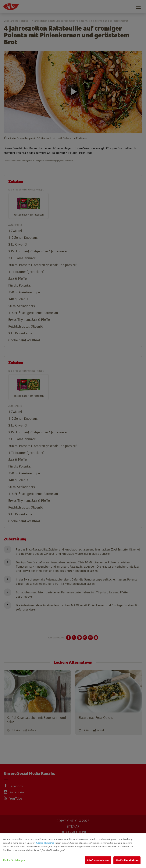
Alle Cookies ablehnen (127, 860)
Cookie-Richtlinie (45, 843)
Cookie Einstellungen (14, 860)
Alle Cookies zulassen (98, 860)
